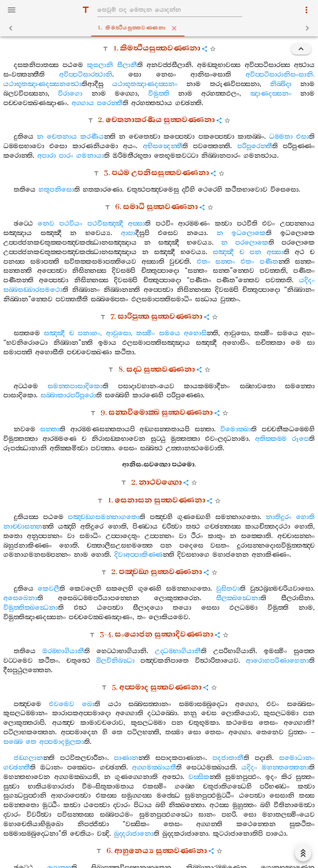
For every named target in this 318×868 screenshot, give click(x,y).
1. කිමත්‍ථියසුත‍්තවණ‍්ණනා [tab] (161, 28)
